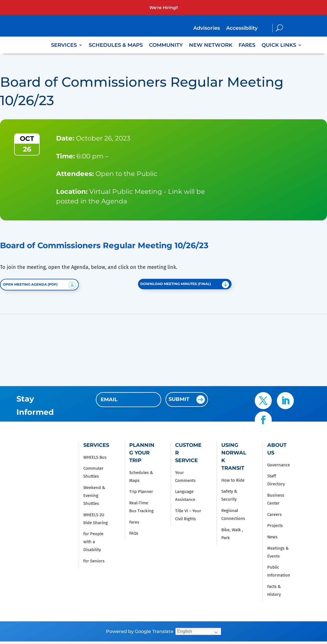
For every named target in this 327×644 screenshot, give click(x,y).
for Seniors (94, 564)
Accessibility (242, 29)
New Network (211, 46)
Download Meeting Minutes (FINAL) (185, 285)
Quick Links (279, 46)
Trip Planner (141, 494)
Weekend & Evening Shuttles (94, 498)
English (184, 634)
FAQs (134, 536)
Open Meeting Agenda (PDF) (38, 286)
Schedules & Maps (116, 46)
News (272, 539)
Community (166, 46)
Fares (247, 46)
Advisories (207, 29)
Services (64, 46)
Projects (275, 528)
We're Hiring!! (164, 8)
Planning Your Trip (142, 455)
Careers (274, 517)
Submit (179, 402)
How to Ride (233, 483)
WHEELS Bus (95, 460)
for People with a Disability (93, 545)
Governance (279, 467)
